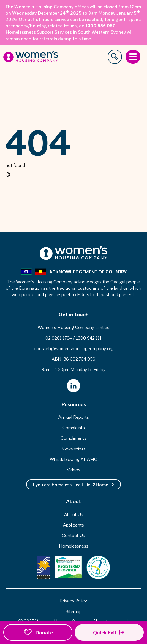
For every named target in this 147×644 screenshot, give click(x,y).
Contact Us (73, 535)
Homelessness (74, 546)
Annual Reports (74, 417)
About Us (74, 514)
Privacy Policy (73, 600)
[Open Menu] (133, 57)
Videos (74, 469)
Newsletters (73, 449)
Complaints (74, 427)
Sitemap (74, 611)
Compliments (73, 438)
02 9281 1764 (59, 338)
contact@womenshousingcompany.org (74, 348)
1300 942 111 (89, 338)
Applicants (73, 525)
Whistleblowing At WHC (73, 459)
